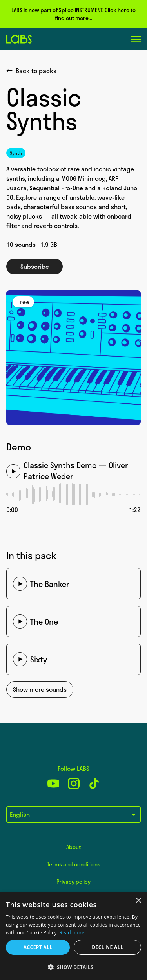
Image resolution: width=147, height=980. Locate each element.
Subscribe (35, 267)
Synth (16, 153)
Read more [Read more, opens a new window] (72, 933)
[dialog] (73, 936)
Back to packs (31, 71)
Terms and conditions (74, 864)
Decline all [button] (107, 947)
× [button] (138, 901)
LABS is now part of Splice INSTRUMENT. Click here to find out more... (73, 14)
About (73, 847)
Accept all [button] (38, 947)
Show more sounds (40, 689)
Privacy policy (73, 882)
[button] (73, 967)
